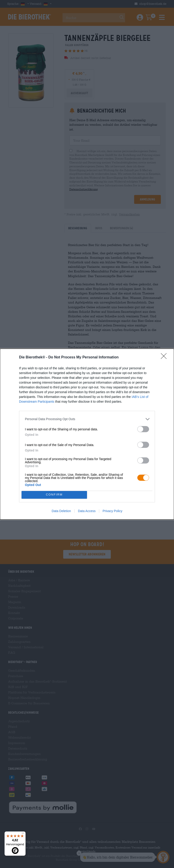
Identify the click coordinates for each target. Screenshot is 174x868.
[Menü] (23, 834)
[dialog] (87, 434)
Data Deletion (61, 511)
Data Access (87, 511)
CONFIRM (54, 495)
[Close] (165, 358)
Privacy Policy (112, 511)
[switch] (143, 429)
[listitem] (87, 419)
